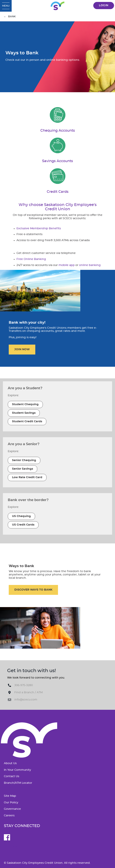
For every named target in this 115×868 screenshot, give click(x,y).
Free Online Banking (31, 259)
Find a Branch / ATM (29, 692)
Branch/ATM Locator (18, 783)
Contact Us (12, 776)
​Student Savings (24, 413)
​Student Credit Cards (27, 421)
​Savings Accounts (58, 161)
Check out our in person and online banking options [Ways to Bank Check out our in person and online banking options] (42, 60)
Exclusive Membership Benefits (39, 229)
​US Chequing (21, 516)
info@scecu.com (26, 700)
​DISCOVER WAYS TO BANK (33, 590)
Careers (9, 816)
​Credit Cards (58, 192)
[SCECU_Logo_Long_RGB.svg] (57, 6)
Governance (12, 809)
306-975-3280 (24, 685)
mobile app (67, 265)
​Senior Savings (22, 469)
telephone (68, 253)
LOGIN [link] (104, 5)
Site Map (10, 796)
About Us (10, 763)
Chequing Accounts (58, 131)
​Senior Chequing (24, 460)
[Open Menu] (6, 6)
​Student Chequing (25, 404)
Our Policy (11, 803)
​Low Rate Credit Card (27, 477)
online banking (90, 265)
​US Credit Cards (23, 525)
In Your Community (17, 770)
